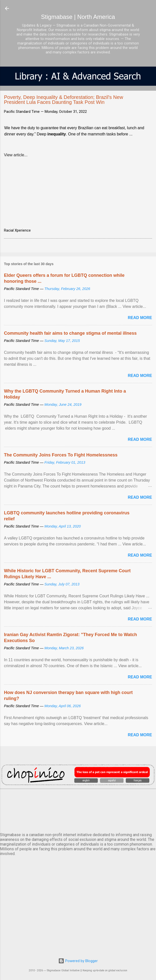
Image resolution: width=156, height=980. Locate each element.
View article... (16, 155)
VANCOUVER (78, 810)
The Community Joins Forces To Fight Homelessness (61, 455)
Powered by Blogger (78, 961)
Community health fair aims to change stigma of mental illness (70, 333)
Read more (140, 318)
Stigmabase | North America (78, 17)
